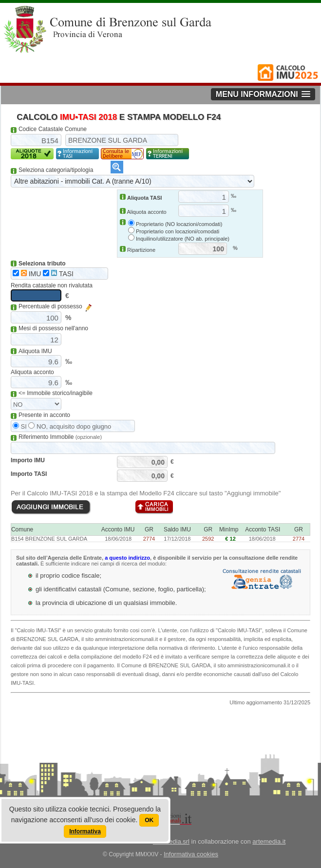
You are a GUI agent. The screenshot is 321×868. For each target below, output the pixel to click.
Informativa (85, 831)
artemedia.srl (171, 841)
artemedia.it (269, 841)
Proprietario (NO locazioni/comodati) (179, 224)
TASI (58, 274)
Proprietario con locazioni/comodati (178, 231)
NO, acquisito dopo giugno (70, 426)
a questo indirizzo (127, 558)
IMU (27, 274)
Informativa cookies (191, 854)
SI (20, 426)
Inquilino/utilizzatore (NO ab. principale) (183, 239)
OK (149, 820)
